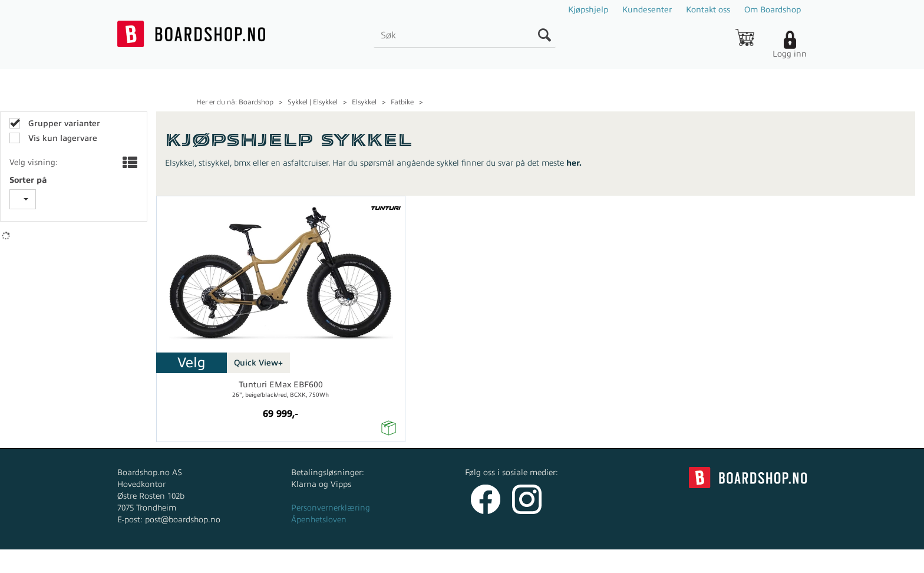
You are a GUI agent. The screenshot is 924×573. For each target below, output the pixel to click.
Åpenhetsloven (319, 520)
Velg (192, 363)
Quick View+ (258, 363)
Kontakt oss (708, 10)
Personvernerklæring (331, 508)
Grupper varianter (63, 124)
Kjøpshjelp (588, 10)
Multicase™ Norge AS (699, 561)
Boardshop (256, 102)
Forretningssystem (506, 561)
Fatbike (402, 102)
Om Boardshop (773, 10)
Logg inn (790, 54)
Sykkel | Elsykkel (313, 102)
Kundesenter (647, 10)
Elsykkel (364, 102)
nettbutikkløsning (588, 561)
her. (574, 163)
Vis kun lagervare (62, 138)
